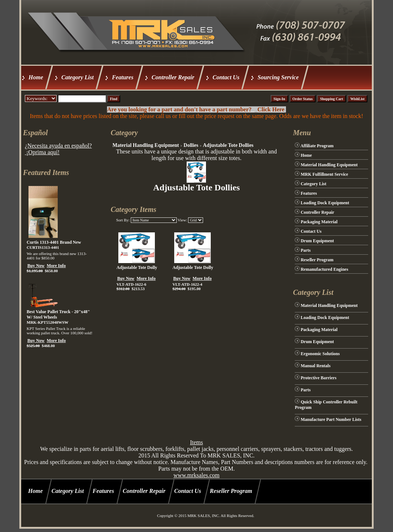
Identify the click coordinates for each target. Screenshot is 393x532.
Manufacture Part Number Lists (331, 419)
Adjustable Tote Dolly (137, 267)
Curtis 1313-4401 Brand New (54, 242)
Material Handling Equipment (146, 145)
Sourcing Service (278, 77)
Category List (77, 77)
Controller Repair (173, 77)
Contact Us (226, 77)
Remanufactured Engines (324, 269)
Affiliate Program (317, 146)
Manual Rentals (316, 366)
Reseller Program (317, 260)
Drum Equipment (317, 241)
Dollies (191, 145)
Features (123, 77)
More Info (56, 266)
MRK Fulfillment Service (324, 174)
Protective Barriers (318, 378)
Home (36, 77)
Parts (306, 250)
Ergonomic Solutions (320, 354)
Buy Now (36, 266)
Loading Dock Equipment (325, 203)
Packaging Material (319, 222)
